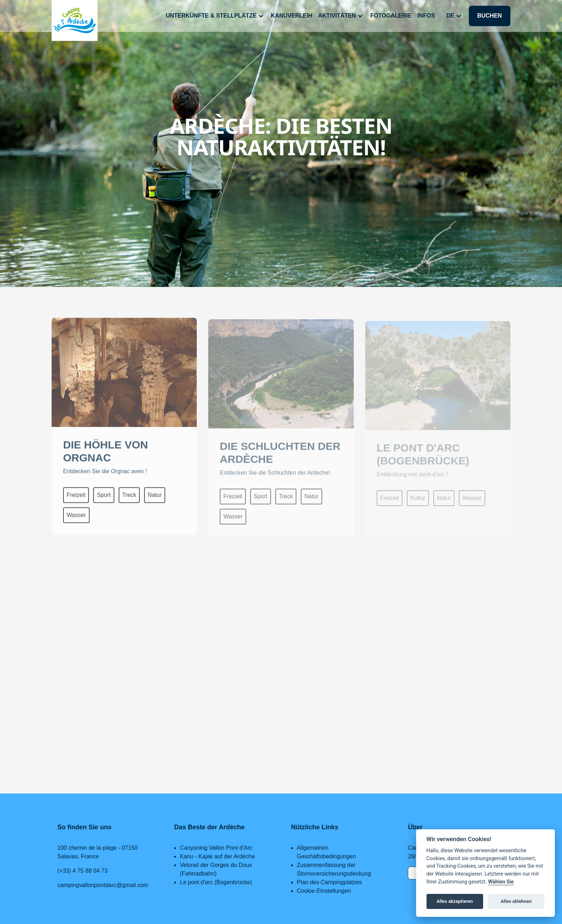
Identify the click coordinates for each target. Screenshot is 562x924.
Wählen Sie (501, 882)
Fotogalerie (391, 16)
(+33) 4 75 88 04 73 (82, 871)
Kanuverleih (292, 16)
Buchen (490, 16)
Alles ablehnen (516, 901)
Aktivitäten (341, 16)
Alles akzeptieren (455, 901)
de (454, 16)
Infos (426, 16)
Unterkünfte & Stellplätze (215, 16)
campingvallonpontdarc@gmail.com (103, 885)
